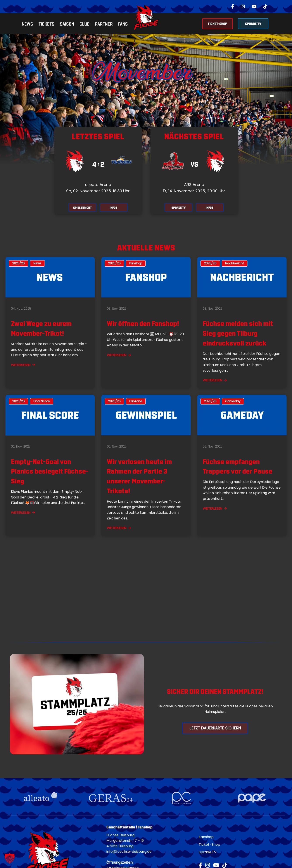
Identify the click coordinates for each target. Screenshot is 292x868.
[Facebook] (233, 7)
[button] (10, 858)
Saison (67, 23)
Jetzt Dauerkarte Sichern (215, 729)
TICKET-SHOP (217, 23)
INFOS (115, 208)
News (27, 23)
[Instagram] (243, 7)
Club (85, 23)
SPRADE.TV (253, 23)
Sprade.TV (208, 853)
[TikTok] (265, 7)
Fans (123, 23)
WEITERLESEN (23, 365)
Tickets (46, 23)
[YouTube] (254, 7)
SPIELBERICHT (81, 208)
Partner (104, 23)
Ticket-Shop (209, 845)
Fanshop (206, 838)
